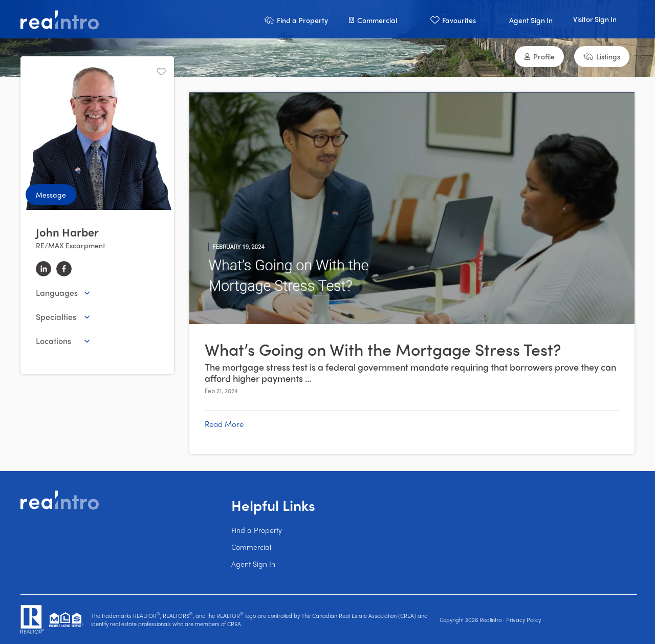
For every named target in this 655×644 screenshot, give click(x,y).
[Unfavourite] (161, 72)
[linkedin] (43, 269)
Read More (224, 424)
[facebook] (64, 269)
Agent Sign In (253, 564)
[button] (296, 19)
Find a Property (257, 530)
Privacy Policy (523, 619)
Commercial (251, 547)
